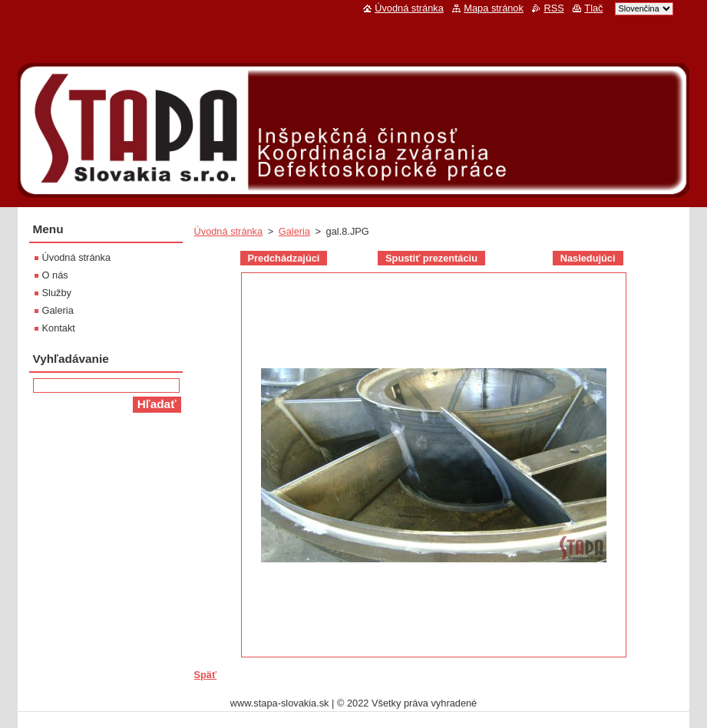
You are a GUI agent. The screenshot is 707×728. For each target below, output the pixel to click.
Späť (206, 675)
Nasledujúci (588, 258)
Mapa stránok (494, 8)
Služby (57, 293)
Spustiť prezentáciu (431, 258)
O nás (55, 275)
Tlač (593, 8)
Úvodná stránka (229, 231)
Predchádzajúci (284, 258)
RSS (553, 8)
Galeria (294, 231)
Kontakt (59, 328)
